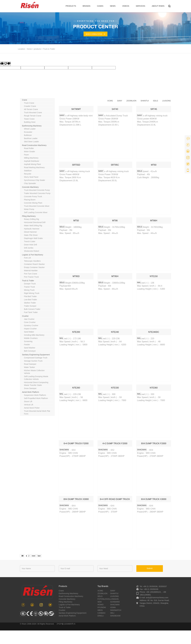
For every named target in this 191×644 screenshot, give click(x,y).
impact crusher (30, 329)
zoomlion (131, 101)
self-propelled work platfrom (36, 398)
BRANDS (86, 6)
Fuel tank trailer (31, 312)
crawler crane (30, 106)
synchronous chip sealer (35, 180)
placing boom (30, 200)
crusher (25, 316)
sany (120, 101)
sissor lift (28, 401)
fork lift (27, 258)
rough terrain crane (33, 116)
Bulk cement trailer (32, 309)
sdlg (155, 101)
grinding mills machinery (34, 335)
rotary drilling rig (32, 219)
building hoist (30, 122)
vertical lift (29, 405)
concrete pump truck (33, 196)
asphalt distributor (32, 161)
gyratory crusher (31, 325)
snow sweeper (30, 388)
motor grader (30, 152)
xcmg (110, 101)
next (34, 556)
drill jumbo (29, 248)
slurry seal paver (31, 177)
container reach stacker (34, 264)
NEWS (113, 6)
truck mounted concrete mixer (37, 206)
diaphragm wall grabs (33, 238)
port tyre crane (31, 274)
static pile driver (31, 235)
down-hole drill (30, 245)
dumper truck (30, 284)
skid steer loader (31, 142)
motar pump (29, 209)
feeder (27, 345)
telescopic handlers (32, 261)
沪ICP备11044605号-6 (66, 624)
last (39, 556)
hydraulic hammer (32, 229)
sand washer (30, 348)
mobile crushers (31, 338)
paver (26, 155)
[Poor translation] (7, 64)
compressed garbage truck (36, 358)
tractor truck (29, 287)
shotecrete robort (32, 251)
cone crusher (30, 322)
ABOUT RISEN (158, 6)
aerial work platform (31, 392)
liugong (167, 101)
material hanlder (31, 271)
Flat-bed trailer (30, 296)
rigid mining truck (32, 293)
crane (25, 100)
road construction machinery (34, 145)
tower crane (29, 119)
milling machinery (31, 158)
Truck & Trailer (49, 49)
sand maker (29, 332)
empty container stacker (34, 267)
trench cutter (30, 241)
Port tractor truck (31, 277)
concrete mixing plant (33, 203)
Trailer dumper (30, 306)
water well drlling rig (33, 226)
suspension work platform (35, 395)
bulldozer (28, 135)
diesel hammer (30, 232)
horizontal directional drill (35, 222)
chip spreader (30, 183)
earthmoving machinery (32, 126)
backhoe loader (31, 138)
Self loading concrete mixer (36, 212)
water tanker (29, 367)
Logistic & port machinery (33, 255)
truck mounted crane (33, 113)
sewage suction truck (33, 361)
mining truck (29, 290)
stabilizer (28, 171)
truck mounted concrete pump (37, 190)
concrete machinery (30, 187)
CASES (100, 6)
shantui (145, 101)
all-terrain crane (31, 109)
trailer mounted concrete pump (37, 193)
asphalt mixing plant (32, 164)
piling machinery (29, 216)
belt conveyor (30, 351)
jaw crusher (29, 319)
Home (29, 49)
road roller (29, 148)
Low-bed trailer (31, 300)
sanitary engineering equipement (36, 355)
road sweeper (30, 364)
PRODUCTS (71, 6)
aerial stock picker (32, 408)
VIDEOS (126, 6)
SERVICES (141, 6)
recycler (28, 174)
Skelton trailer (30, 303)
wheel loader (30, 129)
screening (28, 341)
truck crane (29, 103)
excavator (28, 132)
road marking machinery (34, 167)
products (37, 49)
